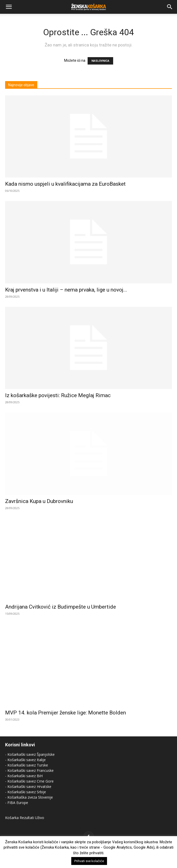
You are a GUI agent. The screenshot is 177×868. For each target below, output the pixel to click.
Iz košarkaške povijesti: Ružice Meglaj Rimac (58, 395)
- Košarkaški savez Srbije (26, 792)
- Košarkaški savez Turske (27, 765)
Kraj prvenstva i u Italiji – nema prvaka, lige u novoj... (66, 290)
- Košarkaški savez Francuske (29, 770)
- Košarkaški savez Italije (25, 760)
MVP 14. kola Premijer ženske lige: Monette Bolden (66, 713)
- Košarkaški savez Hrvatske (28, 787)
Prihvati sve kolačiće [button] (89, 861)
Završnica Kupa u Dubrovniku (39, 501)
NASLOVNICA (100, 61)
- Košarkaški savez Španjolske (30, 754)
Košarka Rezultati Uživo (25, 818)
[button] (9, 7)
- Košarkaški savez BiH (24, 776)
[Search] (170, 7)
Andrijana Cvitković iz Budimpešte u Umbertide (61, 607)
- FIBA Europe (17, 803)
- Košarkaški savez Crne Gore (29, 781)
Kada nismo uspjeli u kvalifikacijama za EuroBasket (65, 184)
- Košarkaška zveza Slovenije (29, 797)
